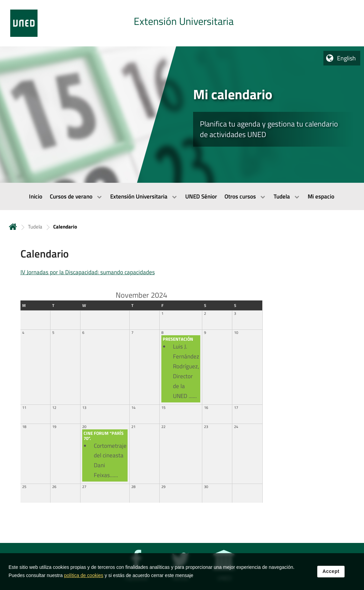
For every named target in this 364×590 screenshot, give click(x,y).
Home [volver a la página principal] (13, 227)
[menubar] (182, 196)
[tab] (182, 23)
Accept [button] (331, 573)
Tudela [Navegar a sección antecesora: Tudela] (35, 227)
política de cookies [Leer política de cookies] (84, 577)
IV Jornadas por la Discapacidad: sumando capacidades (88, 272)
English (346, 58)
